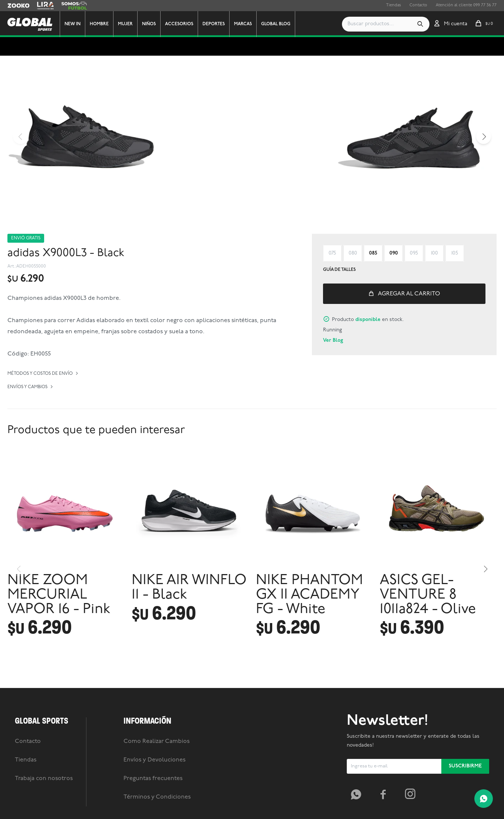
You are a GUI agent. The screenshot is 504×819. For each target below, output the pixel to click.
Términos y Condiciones (157, 797)
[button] (420, 24)
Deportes (214, 24)
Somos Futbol (74, 6)
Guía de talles (339, 270)
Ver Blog (333, 340)
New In (73, 24)
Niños (149, 24)
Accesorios (179, 24)
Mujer (125, 24)
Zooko (14, 6)
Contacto (418, 5)
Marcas (243, 24)
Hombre (99, 24)
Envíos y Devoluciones (154, 760)
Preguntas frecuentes (153, 779)
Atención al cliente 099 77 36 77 (466, 5)
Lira (41, 6)
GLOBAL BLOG (276, 24)
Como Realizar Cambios (157, 741)
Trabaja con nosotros (44, 779)
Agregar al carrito (409, 294)
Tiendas (393, 5)
